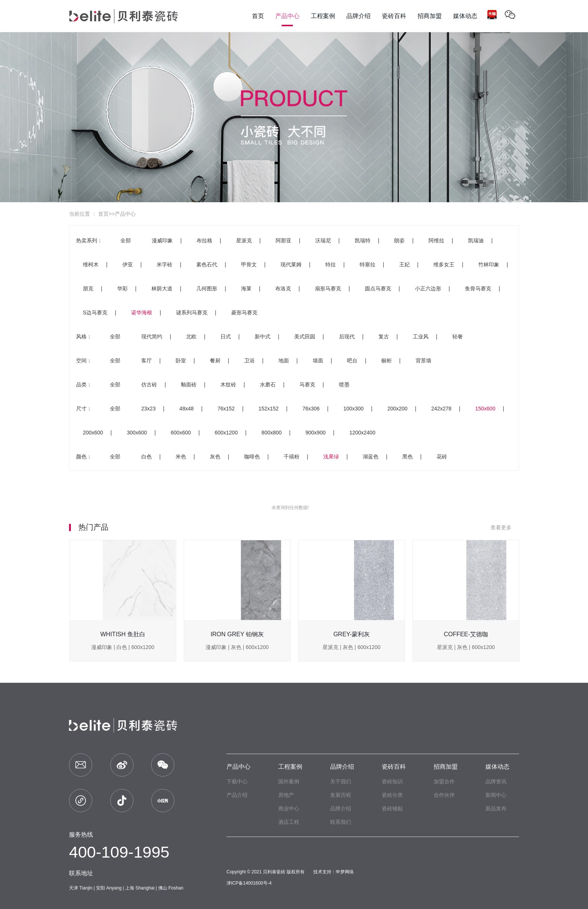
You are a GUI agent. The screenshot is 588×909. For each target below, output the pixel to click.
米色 (181, 457)
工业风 (421, 337)
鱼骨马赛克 (478, 288)
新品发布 (496, 808)
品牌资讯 (496, 781)
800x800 (271, 433)
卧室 (181, 361)
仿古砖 (149, 385)
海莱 (246, 288)
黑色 (408, 457)
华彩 (122, 288)
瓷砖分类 (392, 795)
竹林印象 (489, 264)
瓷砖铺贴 (392, 808)
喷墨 (344, 385)
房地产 (286, 795)
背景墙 (423, 361)
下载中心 (237, 781)
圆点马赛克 (378, 288)
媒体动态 (497, 767)
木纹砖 (228, 385)
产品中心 (125, 214)
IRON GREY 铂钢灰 (237, 634)
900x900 (316, 433)
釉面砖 (189, 385)
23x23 (148, 409)
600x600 (181, 433)
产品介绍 (237, 795)
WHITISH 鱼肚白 (123, 634)
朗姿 (399, 240)
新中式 (262, 337)
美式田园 (304, 337)
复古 (384, 337)
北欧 (191, 337)
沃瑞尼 (323, 240)
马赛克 (307, 385)
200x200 (397, 409)
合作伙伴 (444, 795)
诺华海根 (142, 313)
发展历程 (340, 795)
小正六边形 (428, 288)
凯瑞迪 (476, 240)
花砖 (442, 457)
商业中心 (289, 808)
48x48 (186, 409)
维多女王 (444, 264)
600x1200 (226, 433)
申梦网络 (345, 872)
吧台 (352, 361)
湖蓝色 (370, 457)
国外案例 (289, 781)
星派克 (244, 240)
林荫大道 (162, 288)
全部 (126, 240)
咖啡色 (252, 457)
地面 (283, 361)
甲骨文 (249, 264)
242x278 (441, 409)
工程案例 (290, 767)
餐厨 (215, 361)
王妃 (404, 264)
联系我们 (340, 822)
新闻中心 (496, 795)
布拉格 (204, 240)
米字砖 (165, 264)
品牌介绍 (342, 767)
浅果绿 (331, 457)
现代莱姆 (291, 264)
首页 (103, 214)
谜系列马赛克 (192, 313)
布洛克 (283, 288)
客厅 (147, 361)
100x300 (354, 409)
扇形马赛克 (328, 288)
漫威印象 (162, 240)
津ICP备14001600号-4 (249, 883)
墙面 (318, 361)
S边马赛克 (95, 313)
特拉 (331, 264)
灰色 (215, 457)
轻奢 (457, 337)
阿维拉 (436, 240)
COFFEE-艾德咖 (466, 634)
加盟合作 (444, 781)
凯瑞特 (363, 240)
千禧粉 (291, 457)
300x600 (137, 433)
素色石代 (207, 264)
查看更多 (505, 527)
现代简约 (152, 337)
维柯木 (91, 264)
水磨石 (268, 385)
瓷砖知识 (392, 781)
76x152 (226, 409)
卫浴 (249, 361)
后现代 (347, 337)
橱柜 (387, 361)
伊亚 (127, 264)
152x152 (268, 409)
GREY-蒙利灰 (352, 634)
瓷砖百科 (394, 767)
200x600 (93, 433)
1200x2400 (362, 433)
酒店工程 (289, 822)
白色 (147, 457)
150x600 (485, 409)
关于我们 (340, 781)
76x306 (311, 409)
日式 (226, 337)
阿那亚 (283, 240)
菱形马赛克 (244, 313)
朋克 (88, 288)
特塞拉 (367, 264)
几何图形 (207, 288)
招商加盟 (445, 767)
